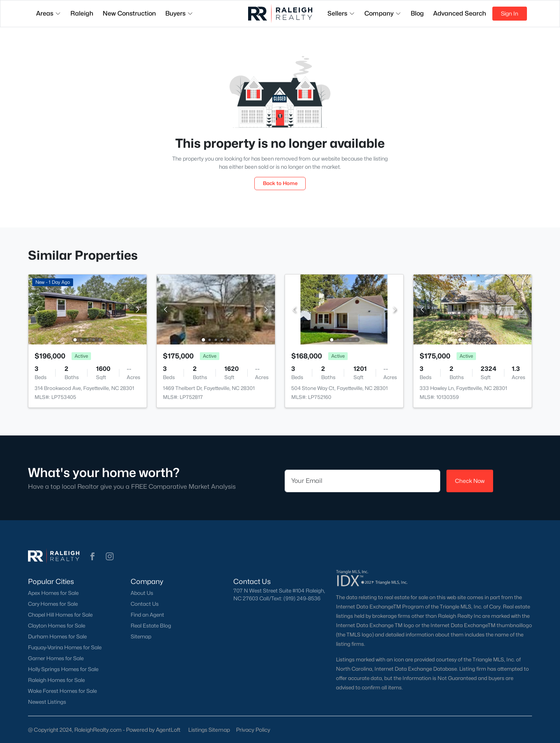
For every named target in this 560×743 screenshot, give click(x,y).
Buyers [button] (179, 13)
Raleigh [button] (82, 13)
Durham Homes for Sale (57, 636)
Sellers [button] (341, 13)
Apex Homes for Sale (53, 593)
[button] (93, 556)
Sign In (510, 13)
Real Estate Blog (151, 626)
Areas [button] (49, 13)
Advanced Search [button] (460, 13)
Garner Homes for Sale (56, 658)
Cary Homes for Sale (53, 604)
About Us (142, 593)
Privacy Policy (253, 730)
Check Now (470, 481)
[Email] (362, 481)
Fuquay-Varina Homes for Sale (65, 647)
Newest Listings (47, 702)
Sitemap (141, 636)
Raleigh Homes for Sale (56, 680)
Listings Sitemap (209, 730)
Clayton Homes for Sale (57, 626)
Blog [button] (417, 13)
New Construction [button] (129, 13)
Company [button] (383, 13)
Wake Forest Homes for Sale (62, 691)
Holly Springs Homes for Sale (63, 669)
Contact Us (145, 604)
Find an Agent (147, 615)
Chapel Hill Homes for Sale (60, 615)
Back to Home (280, 183)
